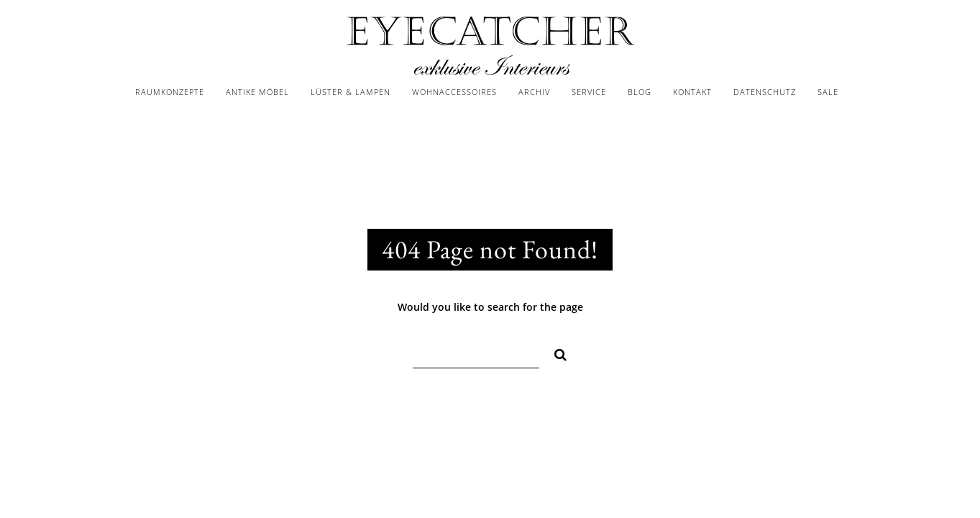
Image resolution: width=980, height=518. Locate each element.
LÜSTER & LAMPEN (351, 92)
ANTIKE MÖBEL (257, 92)
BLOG (640, 92)
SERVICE (589, 92)
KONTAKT (692, 92)
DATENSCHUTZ (765, 92)
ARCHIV (534, 92)
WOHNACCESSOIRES (454, 92)
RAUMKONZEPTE (170, 92)
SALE (828, 92)
